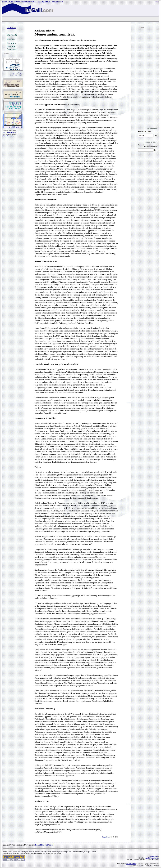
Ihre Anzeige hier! (10, 132)
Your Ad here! (8, 136)
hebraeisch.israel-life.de (11, 2)
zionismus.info (57, 2)
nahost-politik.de (44, 2)
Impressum (154, 856)
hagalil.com (106, 837)
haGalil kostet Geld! (44, 845)
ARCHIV (11, 28)
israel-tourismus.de (29, 2)
